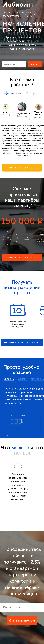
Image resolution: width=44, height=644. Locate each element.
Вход (30, 16)
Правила (7, 13)
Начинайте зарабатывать (22, 343)
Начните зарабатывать (22, 168)
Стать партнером (12, 16)
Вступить (35, 64)
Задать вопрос (24, 13)
